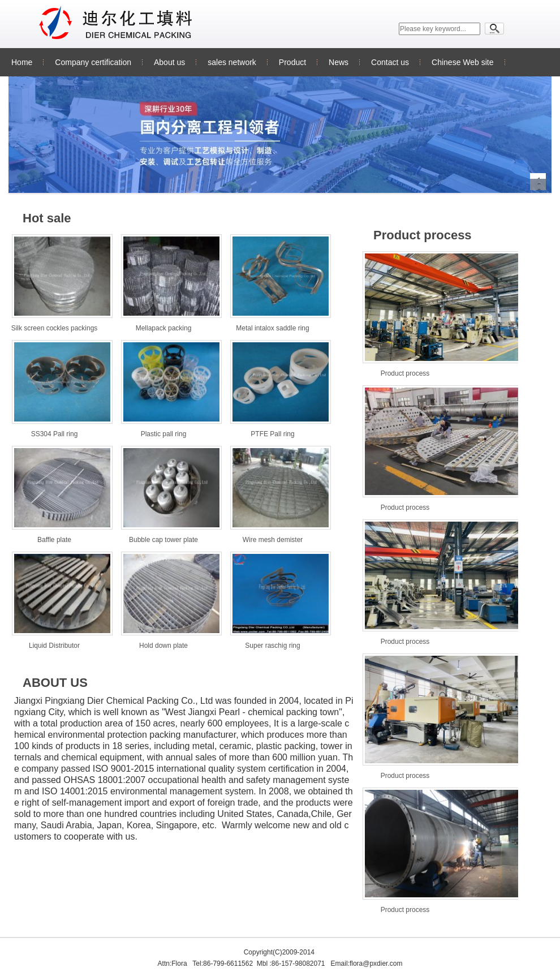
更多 (346, 213)
